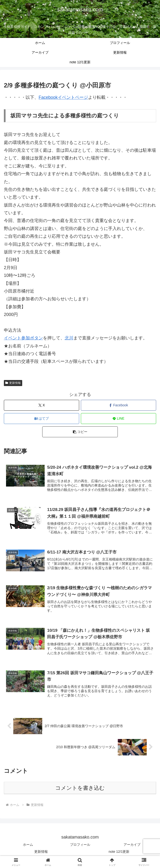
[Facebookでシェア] (118, 405)
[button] (80, 432)
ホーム (28, 845)
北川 (69, 338)
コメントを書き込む (80, 789)
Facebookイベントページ (63, 97)
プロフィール (80, 845)
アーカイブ (132, 845)
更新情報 (13, 383)
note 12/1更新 (119, 853)
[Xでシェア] (42, 405)
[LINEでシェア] (118, 419)
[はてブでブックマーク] (42, 419)
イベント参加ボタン (23, 338)
